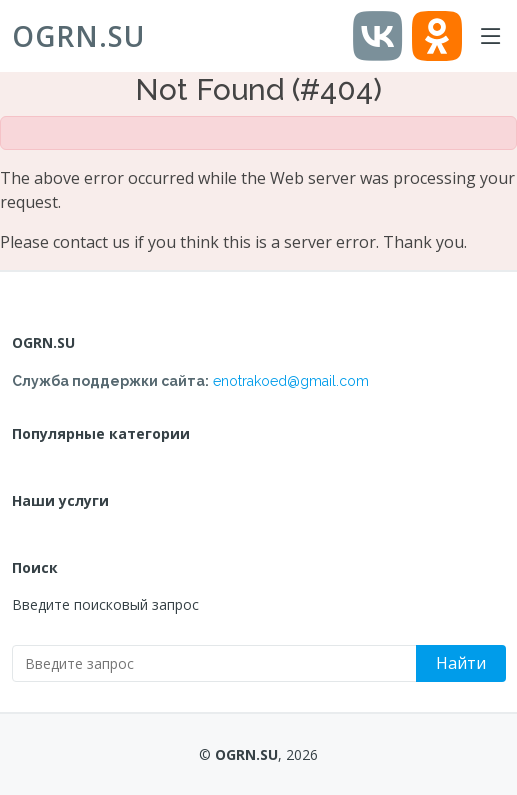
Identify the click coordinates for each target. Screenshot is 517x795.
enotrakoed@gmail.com (291, 381)
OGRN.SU (78, 36)
